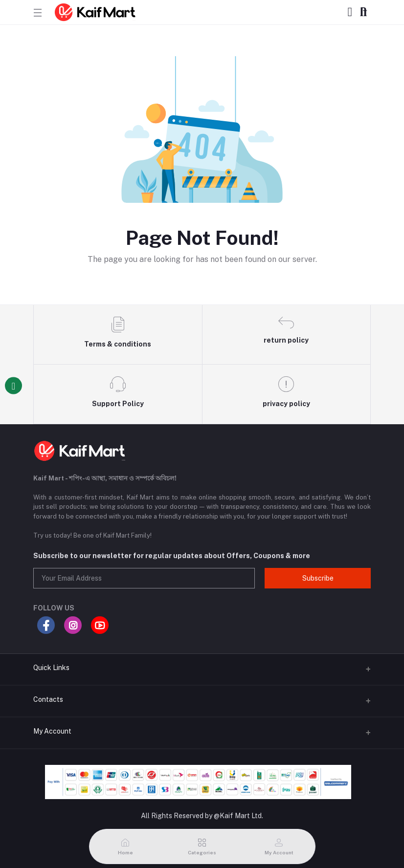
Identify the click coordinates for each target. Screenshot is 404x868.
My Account (52, 731)
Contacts (48, 699)
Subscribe (318, 578)
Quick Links (51, 668)
